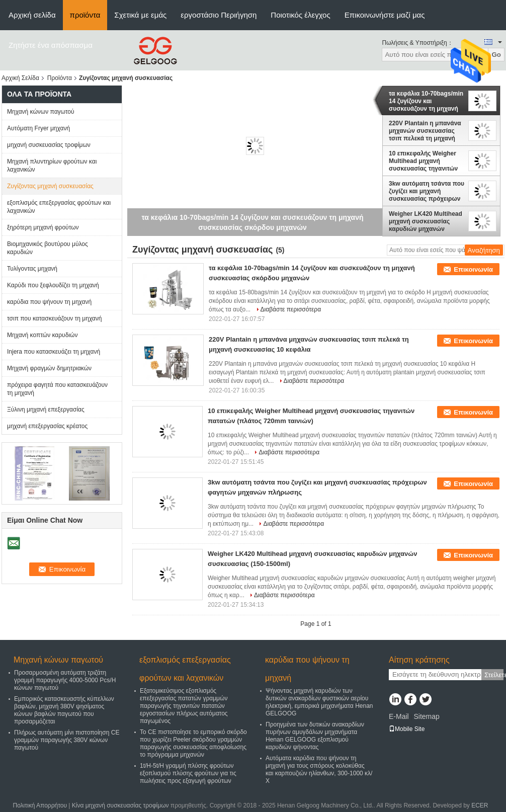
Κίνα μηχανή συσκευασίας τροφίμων (120, 805)
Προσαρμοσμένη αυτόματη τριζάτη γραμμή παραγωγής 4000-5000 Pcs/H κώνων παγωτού (65, 680)
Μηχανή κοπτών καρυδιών (42, 335)
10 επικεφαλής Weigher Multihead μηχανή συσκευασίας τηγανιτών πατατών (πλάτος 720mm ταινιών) (425, 161)
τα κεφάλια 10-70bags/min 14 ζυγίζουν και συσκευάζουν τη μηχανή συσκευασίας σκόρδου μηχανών (426, 101)
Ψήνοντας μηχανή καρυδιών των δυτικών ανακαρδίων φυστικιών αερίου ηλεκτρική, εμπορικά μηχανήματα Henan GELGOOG (319, 702)
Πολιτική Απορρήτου (40, 805)
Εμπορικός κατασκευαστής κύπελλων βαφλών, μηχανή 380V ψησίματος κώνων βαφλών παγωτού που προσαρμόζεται (64, 710)
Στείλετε (494, 675)
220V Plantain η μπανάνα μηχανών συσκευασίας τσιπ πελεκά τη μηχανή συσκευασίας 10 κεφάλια (425, 131)
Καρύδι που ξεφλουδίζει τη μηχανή (53, 285)
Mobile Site (407, 729)
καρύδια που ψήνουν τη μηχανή (49, 302)
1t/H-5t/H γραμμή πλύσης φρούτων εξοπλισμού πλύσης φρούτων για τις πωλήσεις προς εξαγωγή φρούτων (188, 773)
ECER (480, 805)
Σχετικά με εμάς (140, 15)
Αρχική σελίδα (32, 15)
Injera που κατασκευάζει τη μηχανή (54, 352)
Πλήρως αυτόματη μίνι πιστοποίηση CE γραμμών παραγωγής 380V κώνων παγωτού (67, 740)
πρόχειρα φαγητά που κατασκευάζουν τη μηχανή (57, 389)
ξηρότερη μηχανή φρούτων (43, 227)
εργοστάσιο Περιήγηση (219, 15)
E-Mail (399, 716)
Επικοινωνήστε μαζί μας (385, 15)
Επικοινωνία (473, 269)
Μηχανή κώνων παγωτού (41, 112)
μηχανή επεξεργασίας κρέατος (47, 426)
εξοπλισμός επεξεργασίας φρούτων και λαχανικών (59, 207)
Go (496, 55)
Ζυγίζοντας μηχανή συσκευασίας (50, 186)
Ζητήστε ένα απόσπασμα (51, 45)
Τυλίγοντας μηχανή (32, 269)
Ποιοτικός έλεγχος (300, 15)
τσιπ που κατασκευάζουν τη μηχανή (54, 318)
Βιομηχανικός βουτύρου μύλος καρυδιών (48, 248)
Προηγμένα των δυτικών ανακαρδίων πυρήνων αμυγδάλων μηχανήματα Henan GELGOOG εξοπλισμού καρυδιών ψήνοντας (315, 736)
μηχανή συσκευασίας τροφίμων (49, 145)
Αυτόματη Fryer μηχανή (38, 128)
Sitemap (426, 716)
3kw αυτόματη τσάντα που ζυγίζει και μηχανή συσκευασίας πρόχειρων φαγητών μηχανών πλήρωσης (427, 191)
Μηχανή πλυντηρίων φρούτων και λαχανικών (52, 166)
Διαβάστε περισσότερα (291, 309)
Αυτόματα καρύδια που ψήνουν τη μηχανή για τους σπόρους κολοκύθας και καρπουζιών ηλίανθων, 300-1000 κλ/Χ (319, 769)
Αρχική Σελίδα (20, 78)
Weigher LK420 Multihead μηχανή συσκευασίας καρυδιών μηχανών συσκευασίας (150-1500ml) (426, 221)
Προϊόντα (60, 78)
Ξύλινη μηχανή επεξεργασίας (46, 410)
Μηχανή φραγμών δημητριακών (49, 368)
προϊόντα (85, 15)
